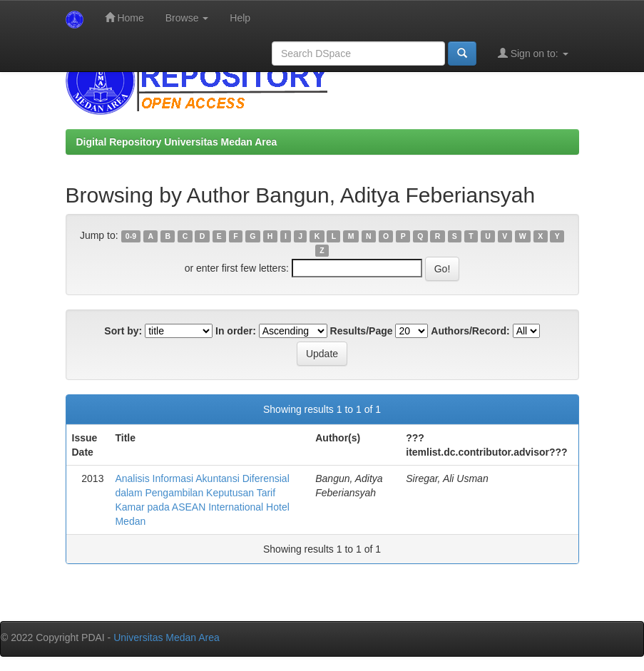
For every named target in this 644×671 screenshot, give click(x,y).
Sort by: (123, 331)
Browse (187, 18)
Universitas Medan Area (167, 637)
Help (240, 18)
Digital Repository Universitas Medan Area (177, 142)
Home (124, 17)
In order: (236, 331)
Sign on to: (533, 53)
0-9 (131, 236)
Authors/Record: (470, 331)
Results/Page (362, 331)
